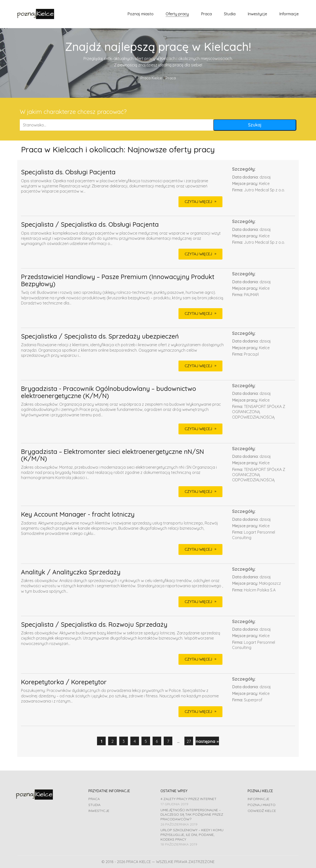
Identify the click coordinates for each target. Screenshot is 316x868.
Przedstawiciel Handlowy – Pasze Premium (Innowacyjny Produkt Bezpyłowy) (118, 280)
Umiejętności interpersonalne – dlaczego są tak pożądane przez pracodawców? (192, 815)
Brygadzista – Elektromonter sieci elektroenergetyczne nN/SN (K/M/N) (112, 455)
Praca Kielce (151, 78)
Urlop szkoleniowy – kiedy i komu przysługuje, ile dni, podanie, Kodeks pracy (192, 835)
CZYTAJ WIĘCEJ (198, 202)
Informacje (258, 799)
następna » (207, 741)
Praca (94, 799)
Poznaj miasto (262, 805)
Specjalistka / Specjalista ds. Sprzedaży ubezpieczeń (100, 336)
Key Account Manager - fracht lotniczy (78, 515)
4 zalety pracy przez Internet (188, 799)
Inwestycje (99, 811)
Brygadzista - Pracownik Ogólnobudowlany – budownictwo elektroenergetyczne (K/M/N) (109, 392)
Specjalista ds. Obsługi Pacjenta (68, 172)
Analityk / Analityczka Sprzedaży (71, 572)
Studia (94, 805)
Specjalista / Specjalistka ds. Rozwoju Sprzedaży (94, 625)
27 (189, 741)
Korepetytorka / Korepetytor (64, 682)
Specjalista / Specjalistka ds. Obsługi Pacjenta (90, 225)
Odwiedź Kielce (262, 811)
